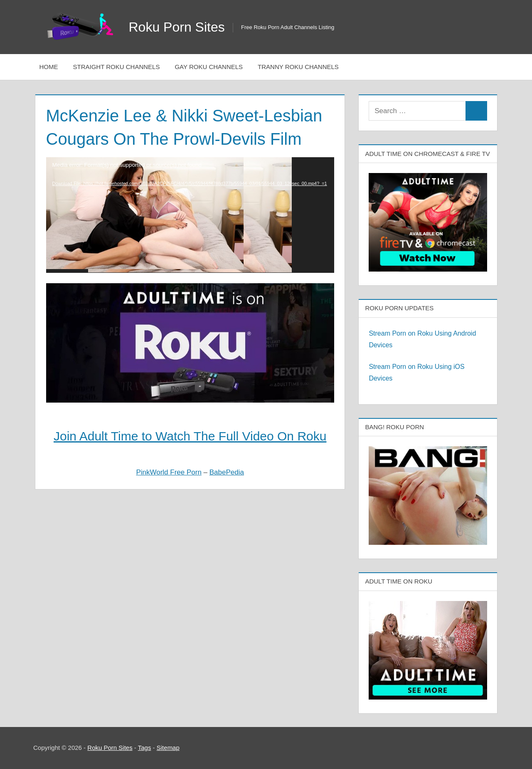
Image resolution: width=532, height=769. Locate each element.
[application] (190, 215)
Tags (145, 748)
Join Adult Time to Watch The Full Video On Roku (190, 436)
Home (49, 67)
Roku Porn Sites (177, 27)
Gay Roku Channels (209, 67)
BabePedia (227, 472)
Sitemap (168, 748)
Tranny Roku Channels (298, 67)
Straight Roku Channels (117, 67)
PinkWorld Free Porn (169, 472)
